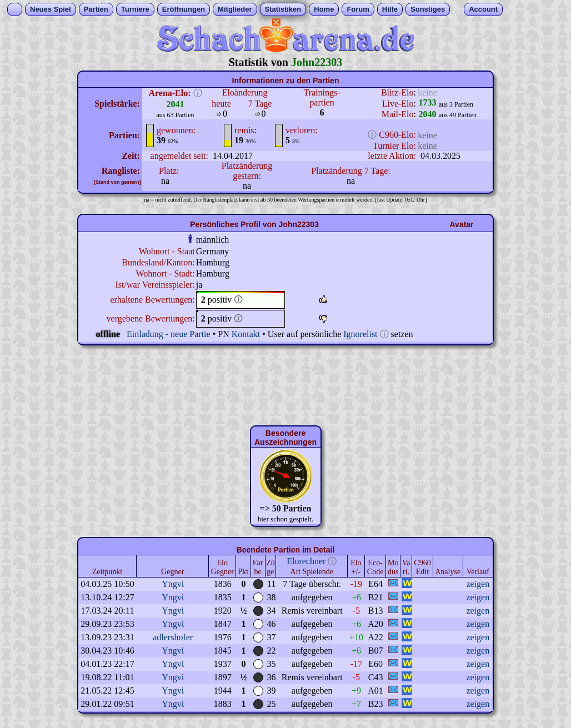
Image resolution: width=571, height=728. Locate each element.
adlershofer (173, 637)
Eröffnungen (184, 9)
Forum (358, 9)
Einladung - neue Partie (169, 334)
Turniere (135, 9)
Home (324, 9)
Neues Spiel (51, 9)
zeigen (478, 584)
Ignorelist (360, 334)
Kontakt (246, 334)
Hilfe (390, 9)
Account (483, 9)
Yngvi (173, 584)
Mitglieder (235, 9)
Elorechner (306, 561)
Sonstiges (428, 9)
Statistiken (283, 9)
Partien (96, 9)
